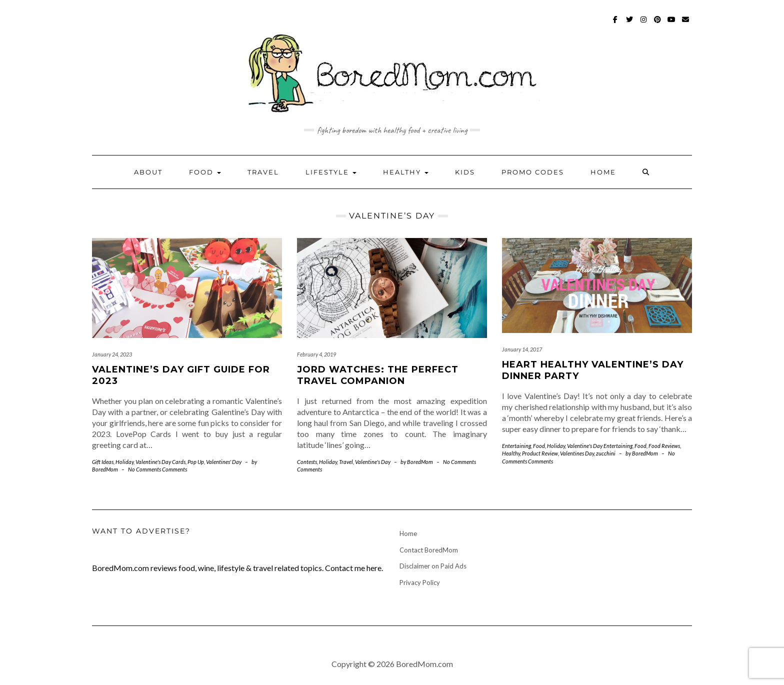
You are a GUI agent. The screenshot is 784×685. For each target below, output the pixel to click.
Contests (307, 462)
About (148, 172)
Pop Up (196, 462)
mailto (686, 24)
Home (603, 172)
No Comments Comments (157, 469)
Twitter (630, 24)
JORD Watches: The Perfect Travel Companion (378, 375)
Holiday (124, 462)
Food (205, 172)
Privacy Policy (420, 582)
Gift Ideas (103, 462)
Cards (179, 462)
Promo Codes (533, 172)
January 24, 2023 (112, 354)
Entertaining (516, 446)
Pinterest (658, 24)
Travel (263, 172)
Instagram (644, 24)
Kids (465, 172)
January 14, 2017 (522, 349)
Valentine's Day (153, 462)
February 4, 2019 (316, 354)
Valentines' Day (224, 462)
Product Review (540, 453)
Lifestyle (331, 172)
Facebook (616, 24)
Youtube (672, 24)
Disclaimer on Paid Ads (433, 566)
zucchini (606, 453)
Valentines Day (577, 453)
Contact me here (353, 568)
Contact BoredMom (429, 550)
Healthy (406, 172)
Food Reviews (664, 446)
